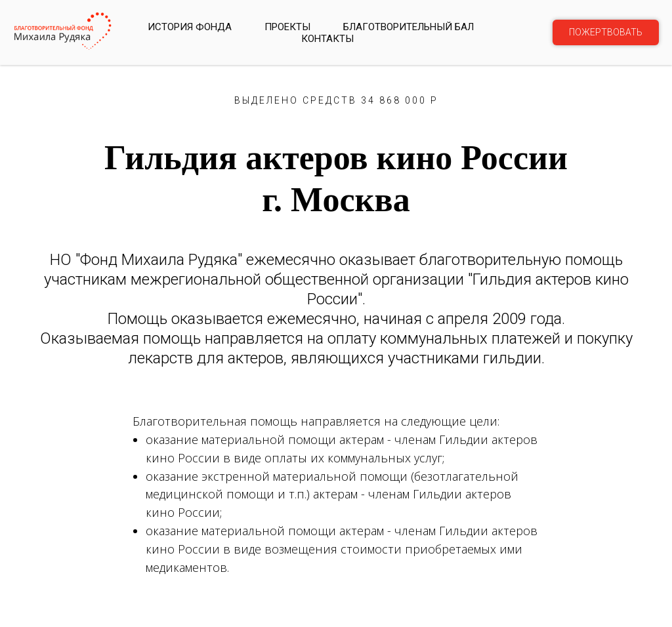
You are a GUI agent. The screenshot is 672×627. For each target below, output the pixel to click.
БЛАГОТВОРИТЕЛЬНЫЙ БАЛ (409, 27)
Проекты (287, 27)
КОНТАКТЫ (327, 39)
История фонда (190, 27)
